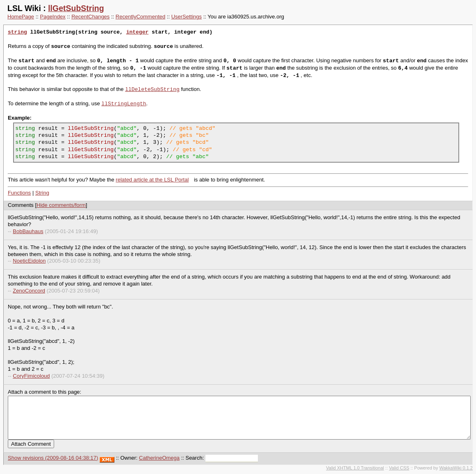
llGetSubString (76, 8)
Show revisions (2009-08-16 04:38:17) (53, 458)
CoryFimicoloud (31, 376)
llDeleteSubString (152, 89)
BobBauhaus (28, 231)
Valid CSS (399, 468)
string (17, 32)
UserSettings (187, 17)
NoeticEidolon (29, 261)
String (42, 193)
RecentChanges (90, 17)
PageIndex (53, 17)
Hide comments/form (61, 205)
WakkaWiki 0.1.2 (456, 468)
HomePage (21, 17)
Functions (19, 193)
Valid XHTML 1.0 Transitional (355, 468)
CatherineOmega (159, 458)
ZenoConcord (29, 291)
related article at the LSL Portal (152, 180)
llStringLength (124, 104)
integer (138, 32)
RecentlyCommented (140, 17)
